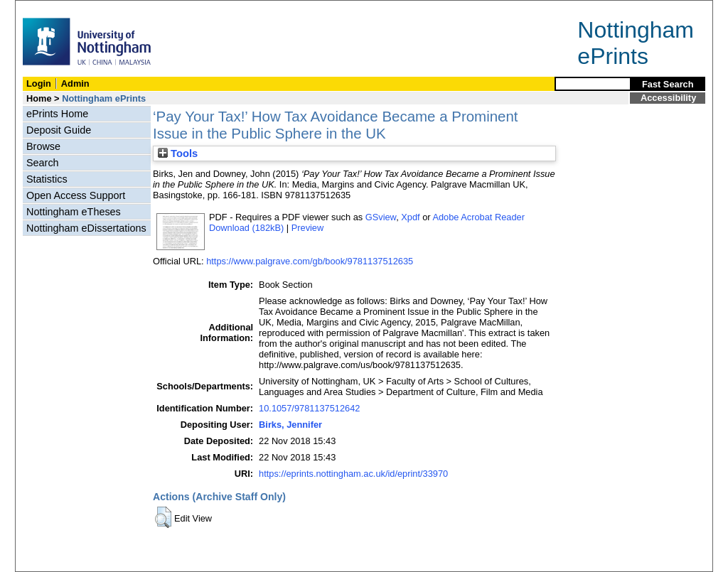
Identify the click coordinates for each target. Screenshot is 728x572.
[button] (163, 517)
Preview (308, 228)
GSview (381, 217)
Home (39, 98)
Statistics (47, 179)
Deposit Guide (59, 130)
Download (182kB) (246, 228)
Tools (178, 153)
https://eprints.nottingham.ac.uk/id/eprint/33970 (353, 474)
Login (39, 83)
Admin (75, 83)
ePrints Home (57, 114)
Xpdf (410, 217)
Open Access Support (76, 195)
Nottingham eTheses (74, 212)
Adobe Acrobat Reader (478, 217)
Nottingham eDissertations (86, 228)
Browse (43, 146)
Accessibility (668, 98)
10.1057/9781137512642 (309, 408)
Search (43, 163)
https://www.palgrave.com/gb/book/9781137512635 (310, 261)
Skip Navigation (47, 8)
